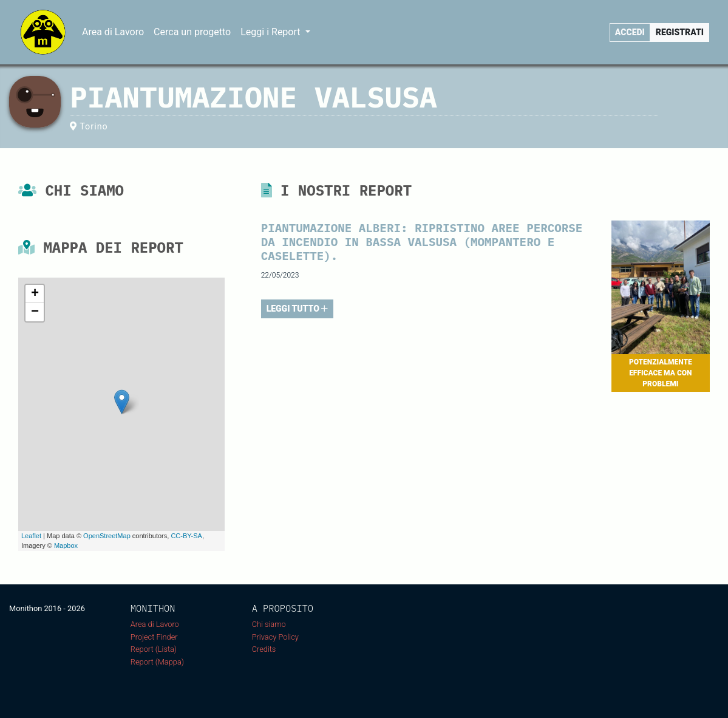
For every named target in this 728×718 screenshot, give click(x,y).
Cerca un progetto (192, 32)
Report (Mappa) (157, 662)
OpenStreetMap (107, 536)
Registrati (680, 32)
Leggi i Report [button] (271, 32)
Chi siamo (269, 624)
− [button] (35, 312)
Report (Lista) (154, 649)
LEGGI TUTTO (298, 309)
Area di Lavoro (113, 32)
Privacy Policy (275, 637)
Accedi (630, 32)
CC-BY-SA (186, 536)
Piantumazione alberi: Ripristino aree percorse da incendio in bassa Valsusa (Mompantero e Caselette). (422, 241)
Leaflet (31, 536)
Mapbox (66, 545)
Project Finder (154, 637)
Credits (264, 649)
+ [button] (35, 294)
